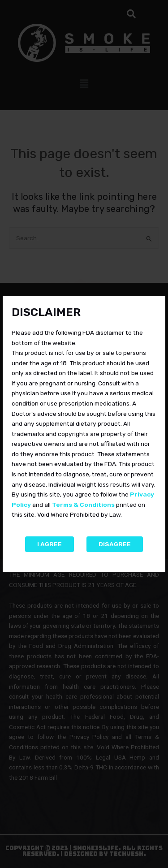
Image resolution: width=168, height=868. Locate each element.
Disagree (115, 544)
